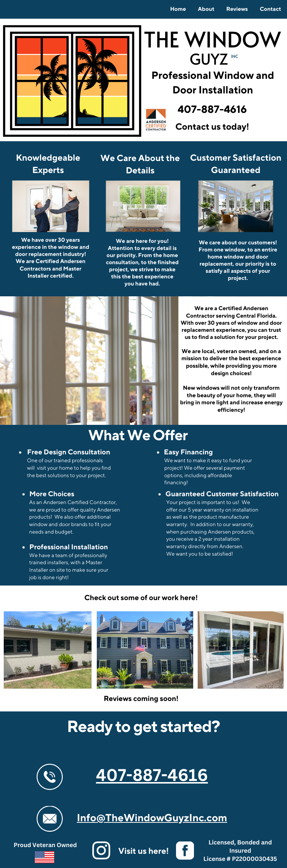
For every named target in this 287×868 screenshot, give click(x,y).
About (206, 9)
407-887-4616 (152, 775)
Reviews (237, 9)
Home (178, 9)
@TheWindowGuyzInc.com (162, 818)
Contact (270, 9)
